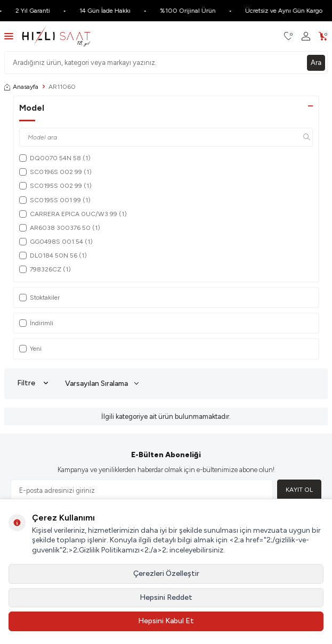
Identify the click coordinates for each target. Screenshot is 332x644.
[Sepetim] (323, 36)
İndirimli (36, 323)
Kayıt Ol (299, 490)
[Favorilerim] (289, 36)
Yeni (30, 349)
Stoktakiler (39, 298)
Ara (316, 63)
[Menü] (9, 36)
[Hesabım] (306, 36)
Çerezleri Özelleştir (166, 573)
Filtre (33, 383)
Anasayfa (21, 87)
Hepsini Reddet (166, 597)
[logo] (56, 36)
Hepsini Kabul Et (166, 621)
